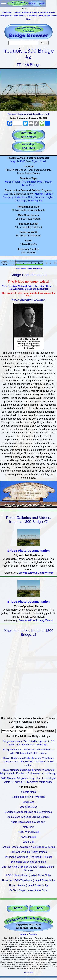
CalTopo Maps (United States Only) (28, 890)
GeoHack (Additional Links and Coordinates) (29, 812)
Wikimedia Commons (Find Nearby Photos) (29, 857)
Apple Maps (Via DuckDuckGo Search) (28, 817)
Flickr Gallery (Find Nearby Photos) (29, 852)
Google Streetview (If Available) (28, 797)
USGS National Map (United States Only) (28, 875)
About (23, 934)
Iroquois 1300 (18, 161)
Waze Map (29, 842)
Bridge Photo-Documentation (29, 551)
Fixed (32, 185)
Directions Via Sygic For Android (28, 862)
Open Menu (4, 3)
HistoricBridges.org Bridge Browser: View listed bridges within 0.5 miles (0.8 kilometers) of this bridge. (28, 762)
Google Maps (28, 792)
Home (18, 908)
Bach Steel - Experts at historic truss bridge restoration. (28, 12)
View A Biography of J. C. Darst (28, 300)
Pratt (40, 182)
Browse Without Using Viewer (36, 573)
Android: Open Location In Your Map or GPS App (28, 847)
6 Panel (16, 182)
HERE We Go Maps (29, 832)
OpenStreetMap (28, 807)
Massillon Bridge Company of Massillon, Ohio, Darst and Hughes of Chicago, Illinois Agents (29, 197)
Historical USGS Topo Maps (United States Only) (28, 880)
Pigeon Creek (39, 161)
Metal (8, 182)
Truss (25, 185)
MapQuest (29, 827)
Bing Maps (29, 802)
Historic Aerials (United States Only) (28, 885)
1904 (7, 194)
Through (48, 182)
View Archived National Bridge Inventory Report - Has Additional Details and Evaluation (29, 287)
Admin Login (29, 972)
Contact (33, 934)
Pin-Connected (29, 182)
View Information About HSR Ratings (28, 268)
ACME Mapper (28, 837)
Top (39, 908)
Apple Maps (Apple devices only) (28, 822)
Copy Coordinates (45, 731)
